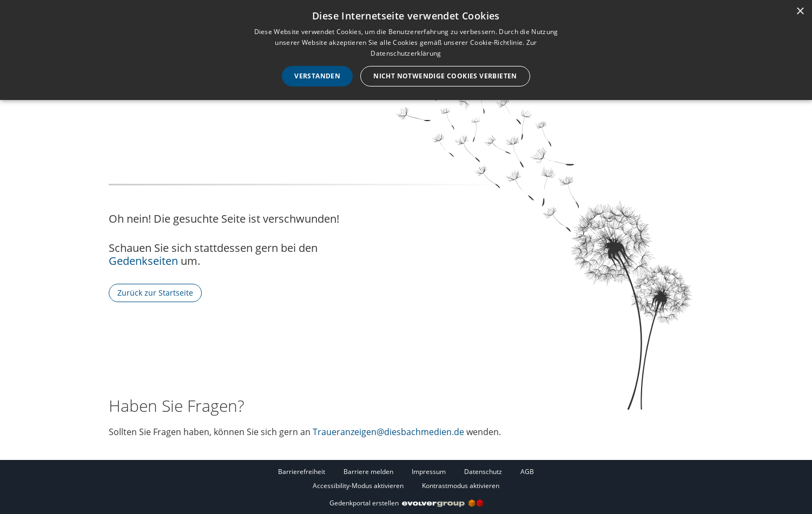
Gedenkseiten (143, 261)
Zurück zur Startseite (155, 293)
